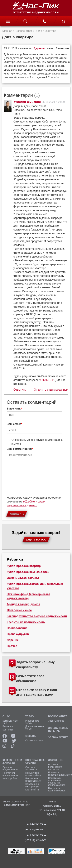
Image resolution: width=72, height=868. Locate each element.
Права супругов (18, 634)
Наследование (17, 628)
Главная (7, 31)
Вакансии (8, 726)
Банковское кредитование (33, 780)
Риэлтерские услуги (32, 722)
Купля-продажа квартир (24, 566)
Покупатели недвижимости (10, 774)
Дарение (40, 48)
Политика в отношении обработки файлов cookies (57, 782)
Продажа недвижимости (10, 768)
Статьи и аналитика (31, 768)
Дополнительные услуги (35, 728)
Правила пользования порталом (55, 767)
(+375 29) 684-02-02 (36, 824)
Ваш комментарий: (19, 449)
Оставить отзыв (34, 741)
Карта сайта (32, 790)
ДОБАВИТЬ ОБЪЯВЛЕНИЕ (58, 729)
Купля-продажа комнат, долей (28, 572)
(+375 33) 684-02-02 (36, 835)
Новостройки (10, 778)
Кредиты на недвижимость (26, 622)
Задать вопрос (56, 721)
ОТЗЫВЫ (47, 380)
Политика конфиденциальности (58, 774)
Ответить (20, 390)
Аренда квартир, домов (23, 604)
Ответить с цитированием (51, 390)
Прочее (12, 646)
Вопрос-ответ (24, 31)
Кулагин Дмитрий (27, 102)
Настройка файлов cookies (57, 789)
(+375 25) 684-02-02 (36, 830)
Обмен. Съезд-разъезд (23, 578)
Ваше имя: (14, 409)
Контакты (8, 730)
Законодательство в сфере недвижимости (37, 616)
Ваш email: (14, 424)
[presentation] (36, 487)
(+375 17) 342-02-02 (36, 840)
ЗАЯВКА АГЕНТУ (58, 737)
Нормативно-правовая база (33, 774)
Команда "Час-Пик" (10, 722)
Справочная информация (32, 785)
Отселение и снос (19, 610)
